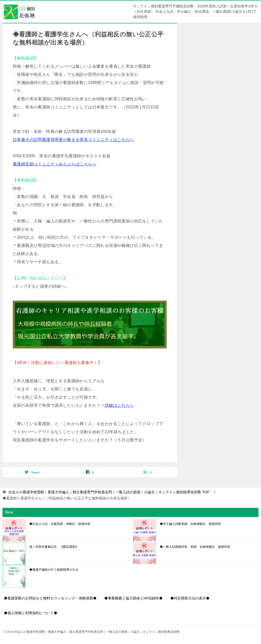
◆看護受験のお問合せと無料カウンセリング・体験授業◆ (50, 598)
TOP (109, 492)
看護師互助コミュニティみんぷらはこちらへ (55, 164)
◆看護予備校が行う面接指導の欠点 (54, 570)
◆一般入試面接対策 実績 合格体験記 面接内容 (195, 547)
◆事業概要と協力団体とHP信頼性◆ (133, 598)
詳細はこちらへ (119, 405)
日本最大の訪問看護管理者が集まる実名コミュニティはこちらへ (73, 140)
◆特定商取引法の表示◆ (190, 598)
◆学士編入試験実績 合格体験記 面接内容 (190, 524)
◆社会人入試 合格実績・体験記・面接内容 (60, 524)
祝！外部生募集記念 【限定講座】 (54, 547)
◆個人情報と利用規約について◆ (31, 613)
